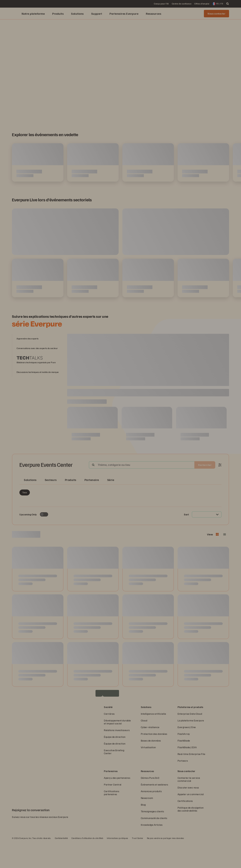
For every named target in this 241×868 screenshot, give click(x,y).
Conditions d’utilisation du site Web (87, 863)
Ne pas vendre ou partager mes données (166, 863)
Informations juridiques (118, 863)
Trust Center (138, 863)
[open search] (228, 4)
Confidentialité (61, 863)
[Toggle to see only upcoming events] (44, 540)
